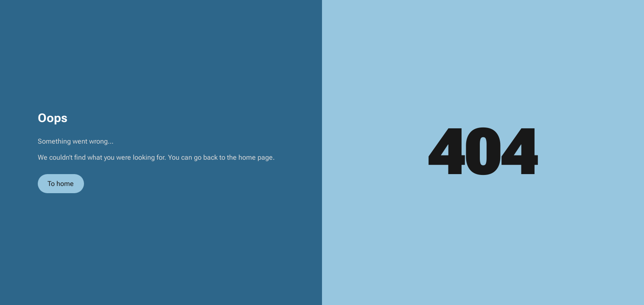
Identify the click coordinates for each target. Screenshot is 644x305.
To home (61, 184)
